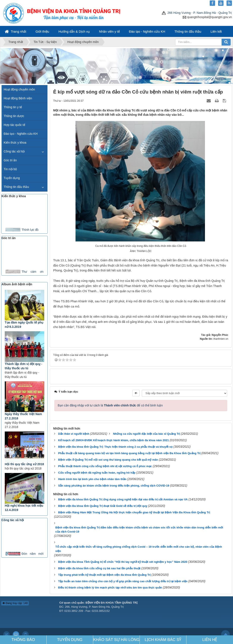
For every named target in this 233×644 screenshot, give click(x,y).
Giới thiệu (42, 31)
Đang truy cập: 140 (15, 603)
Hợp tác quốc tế (14, 125)
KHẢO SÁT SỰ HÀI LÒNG (116, 640)
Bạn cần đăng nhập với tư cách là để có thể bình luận (110, 405)
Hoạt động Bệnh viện (18, 98)
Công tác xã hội (14, 151)
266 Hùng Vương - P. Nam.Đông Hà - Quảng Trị (197, 13)
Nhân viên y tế (109, 31)
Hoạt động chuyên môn (19, 89)
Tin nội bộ (10, 169)
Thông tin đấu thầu (188, 31)
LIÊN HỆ (210, 640)
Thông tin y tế (13, 107)
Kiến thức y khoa (15, 143)
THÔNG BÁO (23, 640)
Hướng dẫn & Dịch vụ (74, 31)
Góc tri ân (10, 160)
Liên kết (216, 31)
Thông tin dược (14, 116)
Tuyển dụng (12, 178)
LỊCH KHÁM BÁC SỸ (163, 640)
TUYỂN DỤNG (70, 640)
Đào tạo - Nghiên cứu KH (147, 31)
